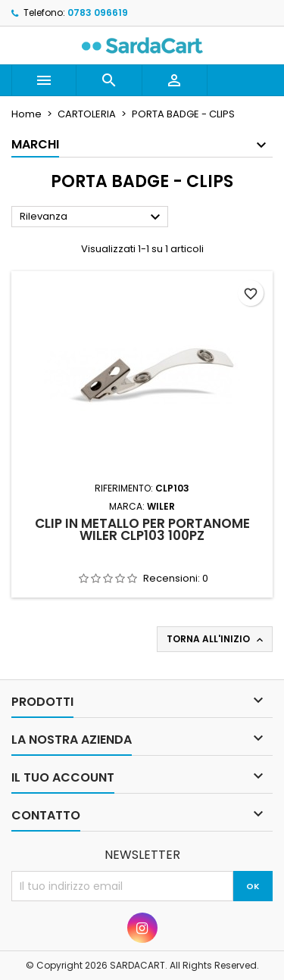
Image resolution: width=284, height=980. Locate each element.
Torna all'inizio (216, 639)
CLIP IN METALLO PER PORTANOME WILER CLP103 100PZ (142, 529)
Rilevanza (92, 217)
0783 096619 (98, 12)
